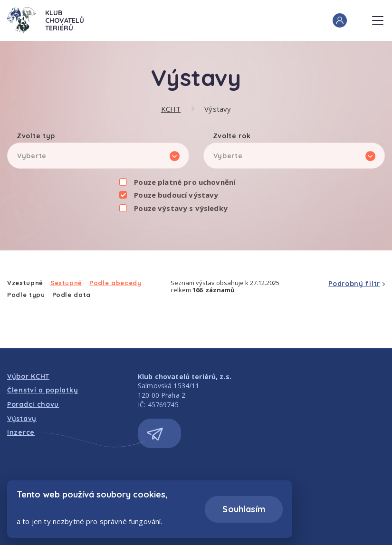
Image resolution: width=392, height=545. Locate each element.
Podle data (72, 295)
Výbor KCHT (28, 376)
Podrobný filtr (354, 284)
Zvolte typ (36, 136)
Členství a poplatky (43, 390)
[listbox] (98, 156)
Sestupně (66, 283)
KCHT (171, 109)
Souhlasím (244, 509)
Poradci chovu (33, 404)
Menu (378, 18)
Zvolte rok (232, 136)
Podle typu (26, 295)
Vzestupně (25, 283)
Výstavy (218, 109)
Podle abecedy (115, 283)
